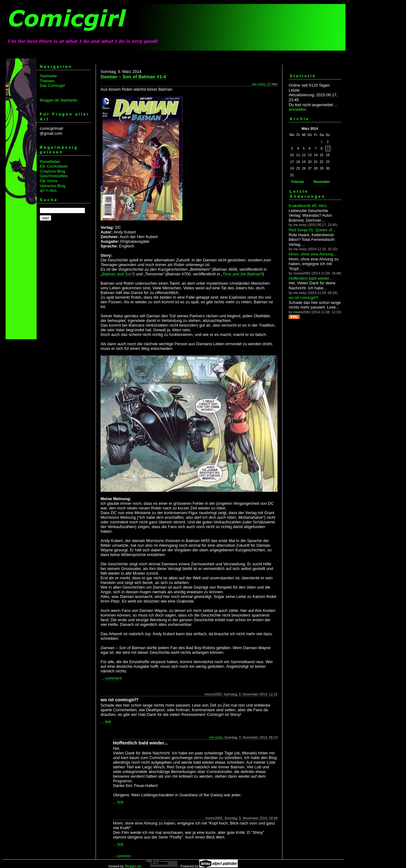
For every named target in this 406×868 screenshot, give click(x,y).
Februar (298, 182)
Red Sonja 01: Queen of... (312, 230)
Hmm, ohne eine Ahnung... (313, 254)
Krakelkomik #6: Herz (308, 206)
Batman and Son (117, 274)
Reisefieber (50, 162)
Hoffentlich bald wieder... (311, 278)
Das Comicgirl (52, 86)
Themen (47, 81)
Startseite (48, 76)
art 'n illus (48, 190)
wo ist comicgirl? (303, 298)
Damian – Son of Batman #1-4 (133, 77)
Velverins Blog (52, 186)
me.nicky (259, 84)
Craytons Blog (52, 171)
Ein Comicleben (54, 166)
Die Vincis (49, 181)
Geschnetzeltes (54, 176)
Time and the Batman (242, 274)
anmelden (298, 109)
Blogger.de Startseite (59, 100)
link (108, 722)
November (322, 182)
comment (113, 678)
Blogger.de (133, 866)
